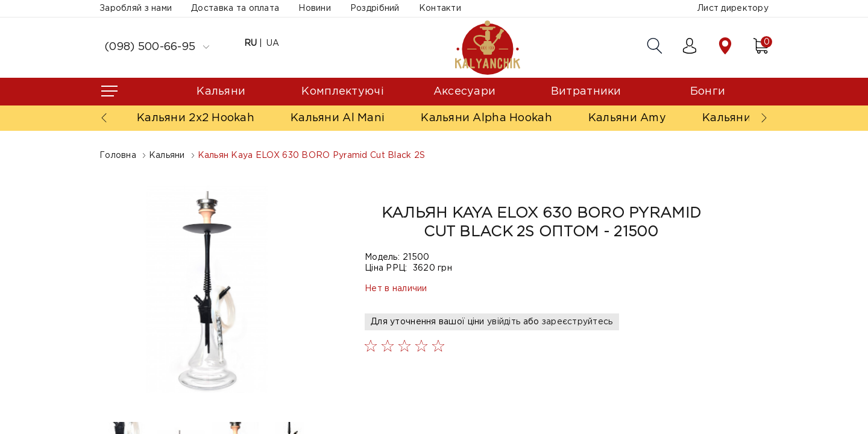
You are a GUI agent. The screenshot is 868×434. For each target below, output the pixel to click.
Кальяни (221, 92)
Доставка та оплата (235, 8)
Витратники (586, 92)
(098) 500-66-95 (157, 47)
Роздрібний (375, 8)
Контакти (440, 8)
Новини (315, 8)
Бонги (708, 92)
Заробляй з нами (136, 8)
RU (251, 43)
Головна (118, 156)
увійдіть (504, 322)
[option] (208, 289)
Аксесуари (465, 92)
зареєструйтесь (577, 322)
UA (273, 43)
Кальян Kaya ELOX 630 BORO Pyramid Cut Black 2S (312, 156)
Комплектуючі (342, 92)
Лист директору (733, 8)
